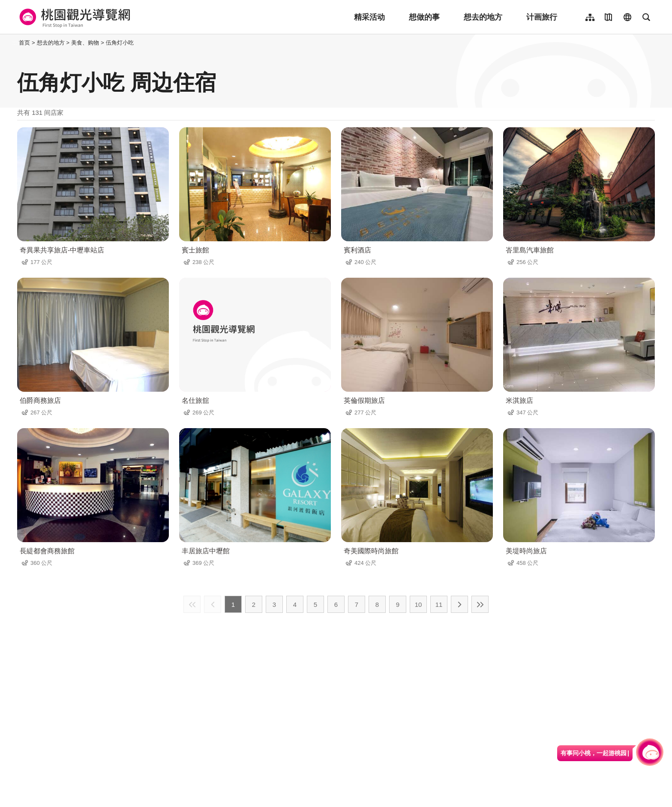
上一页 (213, 604)
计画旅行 (542, 17)
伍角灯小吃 (120, 43)
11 (439, 604)
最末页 (480, 604)
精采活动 (369, 17)
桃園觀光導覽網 (73, 17)
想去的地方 (483, 17)
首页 (24, 43)
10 (418, 604)
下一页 (459, 604)
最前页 (192, 604)
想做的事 (424, 17)
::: (15, 43)
